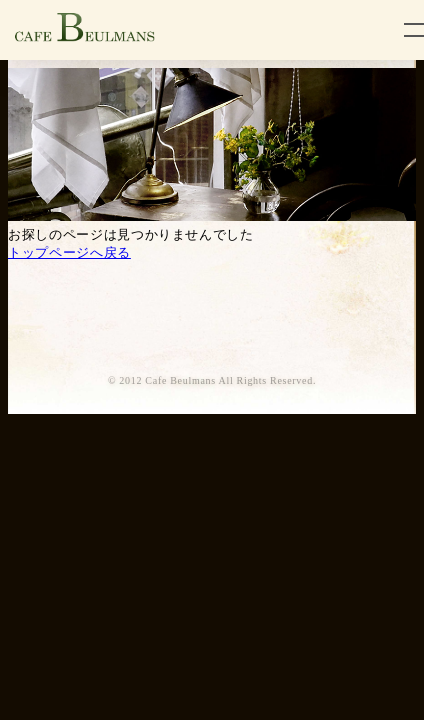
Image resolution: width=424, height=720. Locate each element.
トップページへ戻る (69, 252)
